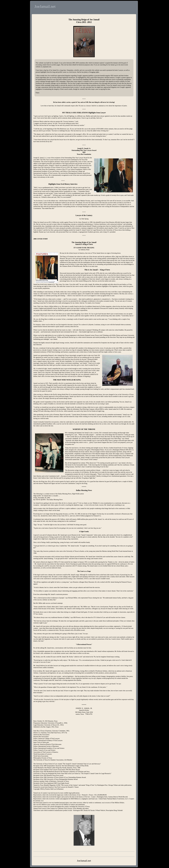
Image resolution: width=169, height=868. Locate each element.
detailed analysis (110, 78)
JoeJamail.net (45, 6)
